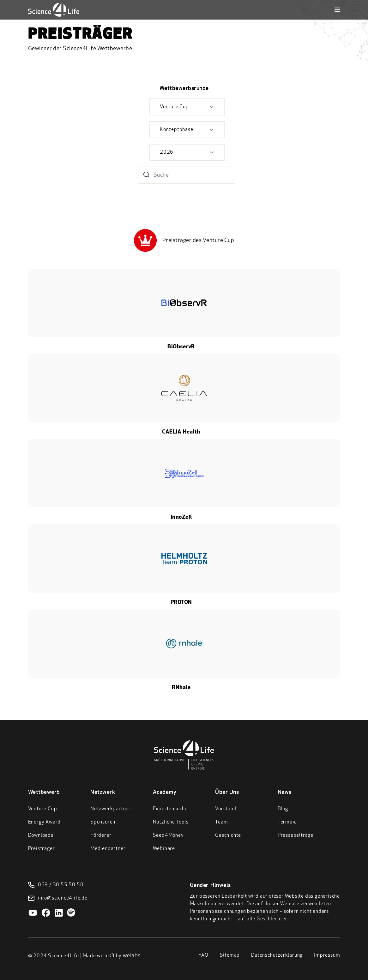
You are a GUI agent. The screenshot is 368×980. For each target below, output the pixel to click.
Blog (283, 809)
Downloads (41, 835)
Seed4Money (168, 835)
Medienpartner (108, 849)
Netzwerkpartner (111, 809)
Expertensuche (170, 809)
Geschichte (228, 835)
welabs (132, 956)
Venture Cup (43, 809)
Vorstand (226, 809)
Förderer (101, 835)
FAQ (203, 955)
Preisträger (42, 849)
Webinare (164, 849)
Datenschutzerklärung (277, 955)
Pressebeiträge (296, 835)
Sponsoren (103, 822)
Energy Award (45, 822)
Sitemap (230, 955)
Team (221, 822)
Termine (287, 822)
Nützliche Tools (171, 822)
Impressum (327, 955)
